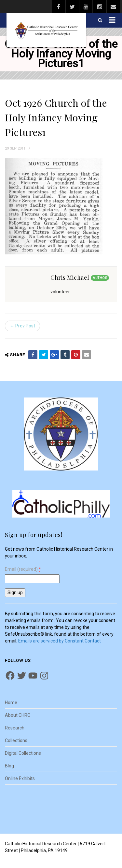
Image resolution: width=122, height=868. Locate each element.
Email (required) (23, 569)
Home (11, 703)
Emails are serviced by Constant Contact (60, 641)
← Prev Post (22, 326)
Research (15, 728)
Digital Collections (23, 753)
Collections (16, 740)
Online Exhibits (20, 778)
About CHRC (18, 715)
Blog (9, 766)
